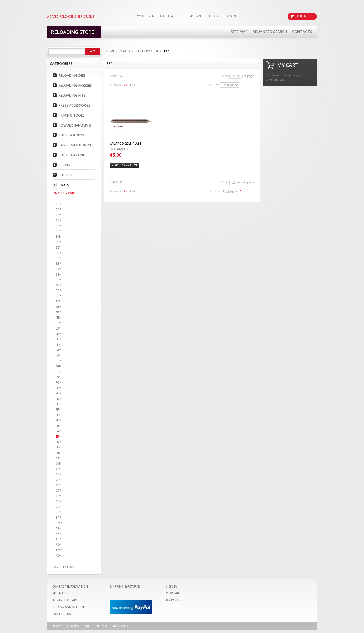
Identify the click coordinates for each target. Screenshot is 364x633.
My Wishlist (175, 600)
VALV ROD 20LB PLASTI (126, 144)
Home (110, 51)
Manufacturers (173, 16)
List (132, 85)
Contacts (302, 32)
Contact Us (62, 614)
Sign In (172, 586)
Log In (231, 16)
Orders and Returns (69, 607)
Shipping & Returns (125, 586)
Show (225, 76)
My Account (146, 16)
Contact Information (70, 586)
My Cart (195, 16)
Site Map (239, 32)
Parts (125, 51)
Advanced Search (270, 32)
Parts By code (147, 51)
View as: (116, 85)
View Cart (174, 593)
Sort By (214, 85)
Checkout (214, 16)
